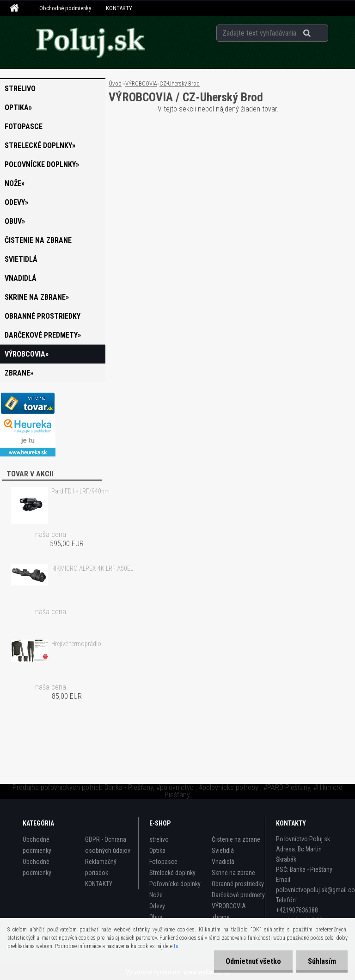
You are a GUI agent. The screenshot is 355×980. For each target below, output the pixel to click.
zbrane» (19, 373)
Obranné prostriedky (43, 316)
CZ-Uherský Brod (180, 83)
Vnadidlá (21, 278)
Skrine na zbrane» (37, 297)
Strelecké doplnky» (40, 145)
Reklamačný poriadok (101, 867)
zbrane (221, 917)
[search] (318, 33)
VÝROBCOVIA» (27, 354)
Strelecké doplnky (172, 873)
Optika (157, 851)
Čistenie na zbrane (38, 240)
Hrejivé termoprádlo (76, 644)
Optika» (18, 108)
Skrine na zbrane (233, 873)
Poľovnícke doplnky (175, 884)
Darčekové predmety (238, 895)
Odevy (157, 906)
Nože (156, 895)
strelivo (20, 89)
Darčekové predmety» (43, 335)
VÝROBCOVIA (141, 83)
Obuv (156, 917)
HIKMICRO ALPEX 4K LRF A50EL (92, 568)
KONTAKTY (119, 8)
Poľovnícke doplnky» (42, 164)
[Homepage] (16, 8)
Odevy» (16, 202)
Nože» (15, 183)
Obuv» (15, 221)
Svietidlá (21, 259)
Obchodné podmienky (65, 8)
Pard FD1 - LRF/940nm (80, 491)
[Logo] (90, 42)
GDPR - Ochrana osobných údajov (108, 845)
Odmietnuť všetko (253, 961)
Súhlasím (322, 961)
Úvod (115, 83)
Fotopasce (24, 126)
